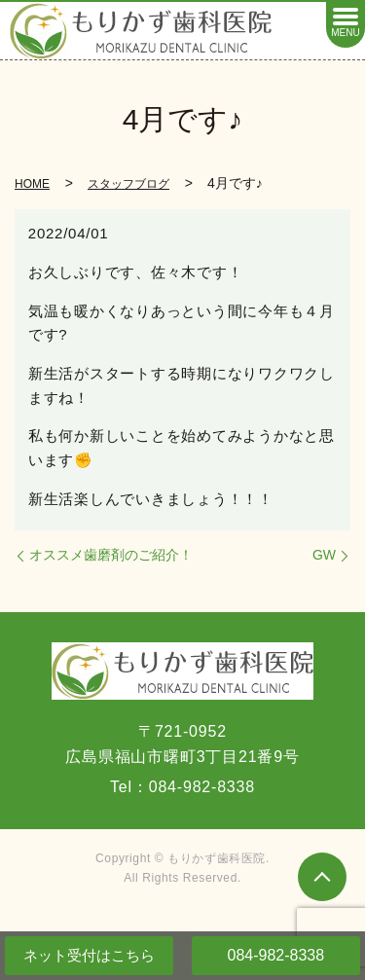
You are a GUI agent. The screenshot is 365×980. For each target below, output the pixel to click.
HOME (32, 184)
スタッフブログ (128, 184)
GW (324, 555)
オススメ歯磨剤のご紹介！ (111, 555)
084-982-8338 (275, 955)
